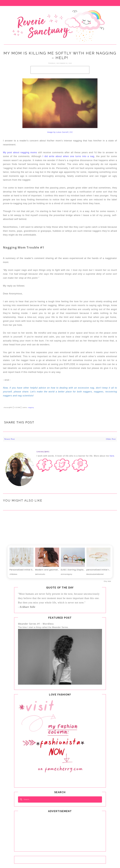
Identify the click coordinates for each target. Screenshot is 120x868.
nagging (31, 407)
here (112, 456)
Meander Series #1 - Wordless (36, 624)
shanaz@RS (43, 452)
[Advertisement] (60, 70)
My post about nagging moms (20, 152)
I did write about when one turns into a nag (68, 156)
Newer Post (10, 439)
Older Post (111, 439)
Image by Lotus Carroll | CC (60, 132)
